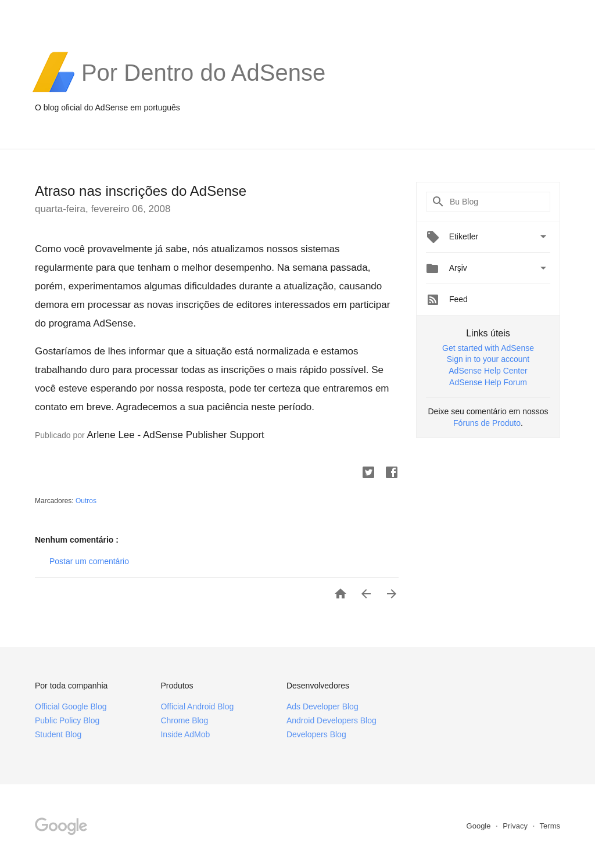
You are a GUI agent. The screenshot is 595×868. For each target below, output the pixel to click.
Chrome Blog (184, 720)
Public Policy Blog (67, 720)
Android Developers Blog (331, 720)
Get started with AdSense (488, 348)
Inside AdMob (185, 734)
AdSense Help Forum (488, 382)
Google (480, 826)
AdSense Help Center (488, 371)
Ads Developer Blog (322, 706)
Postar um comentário (89, 561)
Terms (550, 826)
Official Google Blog (71, 706)
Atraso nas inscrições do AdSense (141, 191)
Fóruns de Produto (487, 423)
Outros (86, 501)
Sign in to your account (488, 359)
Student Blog (58, 734)
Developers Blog (316, 734)
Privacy (516, 826)
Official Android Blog (197, 706)
